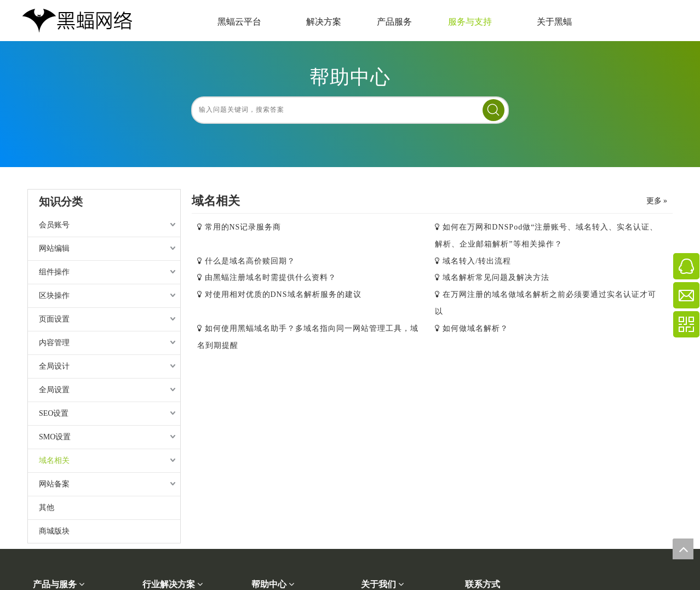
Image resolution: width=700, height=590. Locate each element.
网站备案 (54, 484)
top (683, 549)
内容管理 (54, 343)
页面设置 (54, 319)
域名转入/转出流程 (477, 261)
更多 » (657, 201)
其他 (47, 508)
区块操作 (54, 296)
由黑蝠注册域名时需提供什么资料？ (271, 277)
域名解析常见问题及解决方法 (496, 277)
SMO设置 (55, 437)
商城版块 (54, 531)
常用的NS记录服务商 (243, 227)
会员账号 (54, 225)
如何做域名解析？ (475, 328)
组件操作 (54, 272)
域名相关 (54, 460)
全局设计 (54, 366)
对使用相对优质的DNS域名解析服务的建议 (283, 294)
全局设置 (54, 390)
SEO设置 (54, 413)
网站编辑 (54, 248)
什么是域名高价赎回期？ (250, 261)
